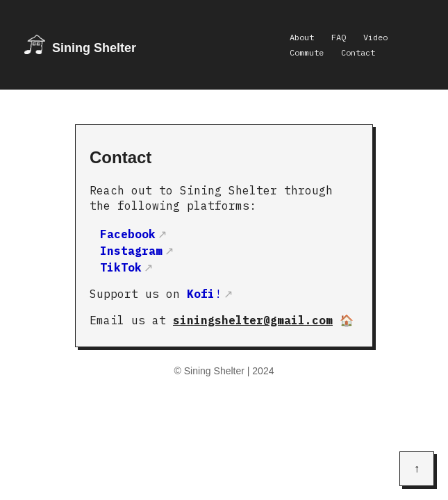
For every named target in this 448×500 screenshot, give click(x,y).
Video (375, 37)
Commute (307, 52)
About (302, 37)
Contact (358, 52)
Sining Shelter (94, 48)
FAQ (339, 37)
